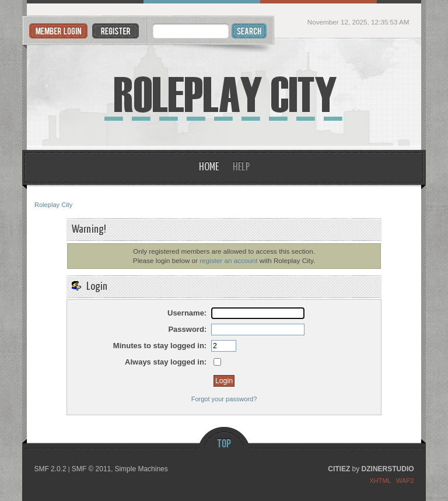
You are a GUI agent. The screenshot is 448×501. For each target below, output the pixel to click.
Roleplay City (224, 94)
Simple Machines (141, 469)
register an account (228, 260)
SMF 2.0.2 (50, 469)
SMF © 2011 (92, 469)
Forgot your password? (224, 399)
